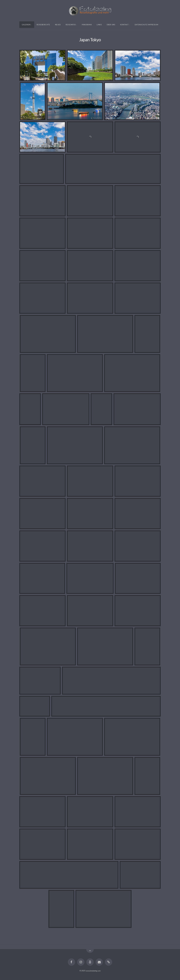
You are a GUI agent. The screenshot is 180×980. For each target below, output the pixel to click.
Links (99, 25)
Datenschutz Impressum (146, 25)
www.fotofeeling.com (93, 971)
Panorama (87, 25)
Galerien (26, 25)
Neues (58, 25)
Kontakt (124, 25)
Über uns (111, 25)
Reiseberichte (43, 25)
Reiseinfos (71, 25)
